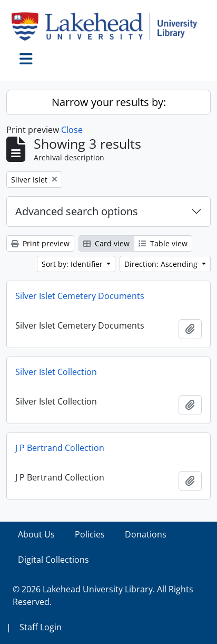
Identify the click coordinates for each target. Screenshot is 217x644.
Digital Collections (53, 560)
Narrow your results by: (109, 102)
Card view (106, 243)
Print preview (40, 243)
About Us (36, 534)
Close (72, 130)
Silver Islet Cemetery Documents (80, 296)
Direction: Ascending (162, 264)
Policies (90, 534)
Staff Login (41, 627)
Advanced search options (77, 211)
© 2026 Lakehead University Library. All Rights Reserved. (103, 595)
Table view (163, 243)
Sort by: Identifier (73, 264)
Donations (146, 534)
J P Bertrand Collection (60, 448)
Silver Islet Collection (56, 372)
